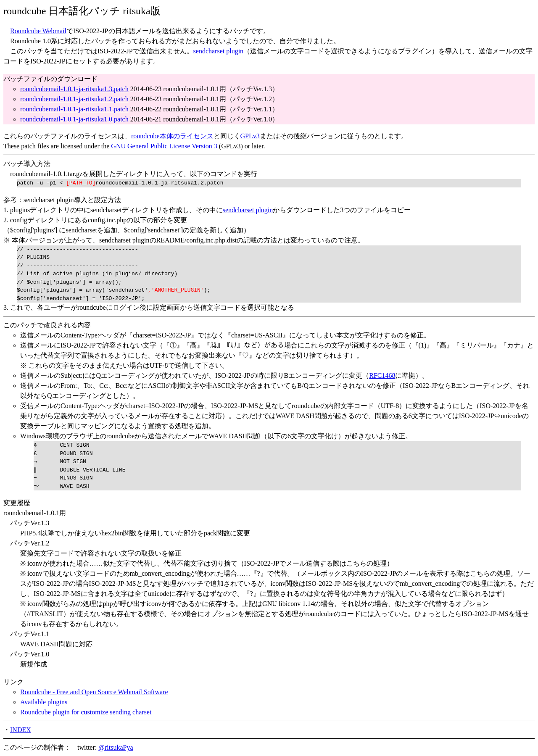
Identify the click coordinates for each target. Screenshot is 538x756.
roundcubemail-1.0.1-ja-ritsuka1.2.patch (74, 99)
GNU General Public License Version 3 (164, 146)
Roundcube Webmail (38, 31)
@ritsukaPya (116, 747)
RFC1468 (382, 375)
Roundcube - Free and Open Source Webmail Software (94, 692)
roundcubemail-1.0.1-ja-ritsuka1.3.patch (74, 89)
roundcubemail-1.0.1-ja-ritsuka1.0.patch (74, 119)
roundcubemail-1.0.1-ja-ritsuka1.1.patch (74, 109)
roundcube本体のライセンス (172, 136)
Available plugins (44, 702)
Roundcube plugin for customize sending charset (86, 712)
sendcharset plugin (219, 51)
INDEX (21, 730)
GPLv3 (250, 136)
